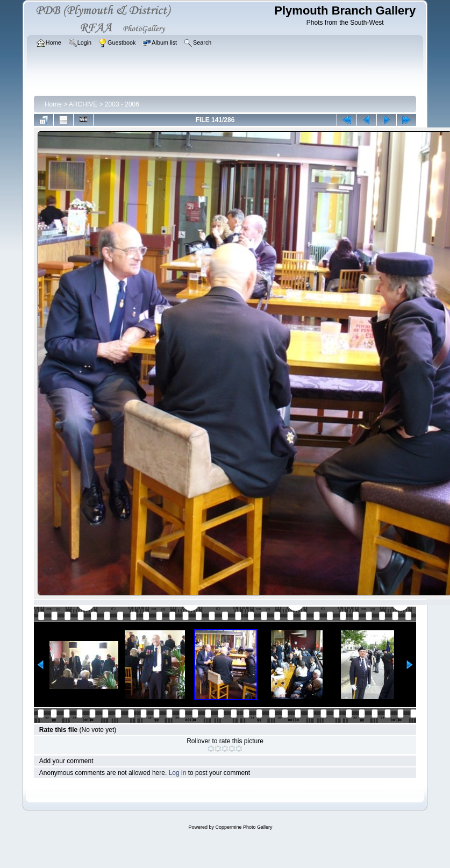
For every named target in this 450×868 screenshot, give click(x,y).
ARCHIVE (83, 104)
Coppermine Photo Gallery (244, 827)
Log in (178, 773)
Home (53, 104)
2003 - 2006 (122, 104)
